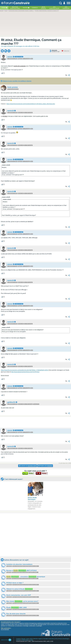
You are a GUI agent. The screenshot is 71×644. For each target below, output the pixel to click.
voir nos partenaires (5, 630)
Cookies (31, 640)
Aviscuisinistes (66, 8)
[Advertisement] (35, 422)
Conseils (35, 8)
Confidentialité (25, 640)
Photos (25, 8)
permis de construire (20, 66)
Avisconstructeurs (54, 8)
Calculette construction (48, 639)
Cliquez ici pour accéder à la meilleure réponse (17, 81)
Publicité (18, 640)
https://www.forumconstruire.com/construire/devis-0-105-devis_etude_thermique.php (31, 104)
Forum (4, 8)
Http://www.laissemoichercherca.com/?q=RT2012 (25, 372)
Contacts (18, 639)
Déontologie (66, 639)
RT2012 (5, 116)
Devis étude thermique (32, 499)
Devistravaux (43, 8)
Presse (60, 639)
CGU (56, 639)
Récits (15, 8)
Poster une (45, 466)
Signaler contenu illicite (27, 639)
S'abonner (65, 51)
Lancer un (27, 466)
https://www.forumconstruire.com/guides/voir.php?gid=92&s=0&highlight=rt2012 (25, 370)
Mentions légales (38, 639)
